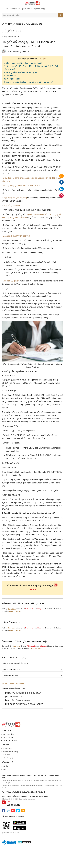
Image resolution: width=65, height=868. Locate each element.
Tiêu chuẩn (29, 609)
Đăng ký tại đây (15, 611)
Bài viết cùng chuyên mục (19, 700)
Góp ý (5, 769)
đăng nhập (12, 609)
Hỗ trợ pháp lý (8, 758)
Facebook (61, 183)
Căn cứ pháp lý (13, 697)
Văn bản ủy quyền (11, 281)
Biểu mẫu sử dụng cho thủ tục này (23, 693)
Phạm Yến (26, 52)
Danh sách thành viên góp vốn (16, 236)
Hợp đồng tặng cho (12, 205)
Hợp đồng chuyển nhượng (15, 198)
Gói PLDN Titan (8, 734)
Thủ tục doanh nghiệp (11, 752)
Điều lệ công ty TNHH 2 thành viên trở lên (21, 186)
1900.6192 (33, 589)
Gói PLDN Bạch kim (10, 740)
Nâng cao (41, 609)
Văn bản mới (7, 749)
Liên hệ (6, 766)
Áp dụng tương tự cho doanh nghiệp (24, 704)
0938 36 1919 (14, 805)
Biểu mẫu (6, 755)
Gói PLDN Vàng (9, 737)
